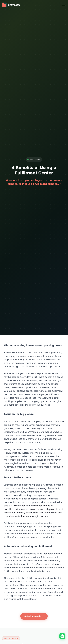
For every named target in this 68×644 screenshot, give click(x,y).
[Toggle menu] (63, 5)
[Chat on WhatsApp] (62, 636)
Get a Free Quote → (34, 616)
